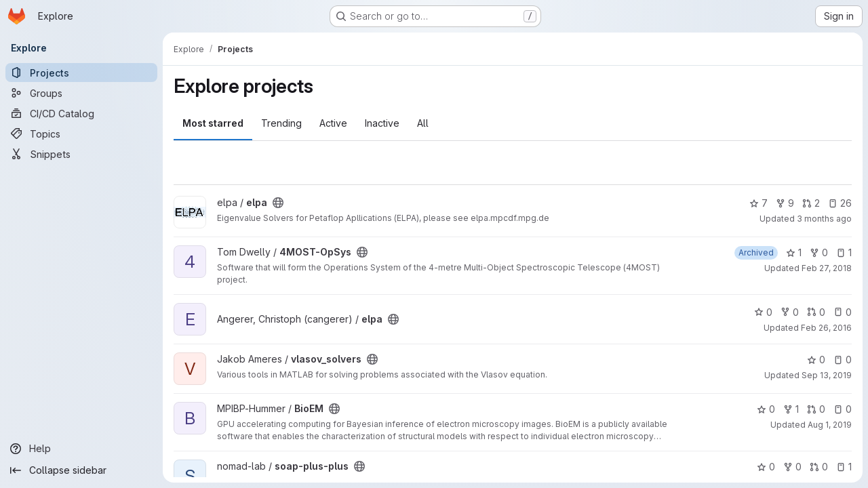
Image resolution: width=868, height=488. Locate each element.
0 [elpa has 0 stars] (763, 312)
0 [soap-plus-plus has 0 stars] (766, 467)
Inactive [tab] (382, 123)
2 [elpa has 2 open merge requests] (811, 203)
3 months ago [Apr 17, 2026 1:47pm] (824, 219)
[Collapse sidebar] (81, 470)
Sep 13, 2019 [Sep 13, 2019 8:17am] (827, 375)
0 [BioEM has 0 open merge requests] (816, 409)
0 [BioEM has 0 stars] (766, 409)
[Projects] (81, 73)
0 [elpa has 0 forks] (790, 312)
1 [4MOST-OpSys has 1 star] (794, 252)
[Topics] (81, 134)
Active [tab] (333, 123)
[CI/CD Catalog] (81, 113)
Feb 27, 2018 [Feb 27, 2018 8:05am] (827, 268)
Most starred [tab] (213, 123)
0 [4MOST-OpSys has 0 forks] (819, 252)
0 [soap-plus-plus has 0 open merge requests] (819, 467)
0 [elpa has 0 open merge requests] (816, 312)
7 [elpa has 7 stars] (758, 203)
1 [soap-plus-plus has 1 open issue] (844, 467)
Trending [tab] (281, 123)
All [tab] (423, 123)
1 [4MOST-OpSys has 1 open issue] (844, 252)
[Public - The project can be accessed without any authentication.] (278, 203)
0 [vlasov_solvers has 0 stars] (816, 360)
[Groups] (81, 93)
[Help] (81, 449)
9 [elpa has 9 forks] (785, 203)
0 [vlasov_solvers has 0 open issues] (843, 360)
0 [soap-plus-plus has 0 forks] (792, 467)
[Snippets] (81, 154)
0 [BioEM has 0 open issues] (843, 409)
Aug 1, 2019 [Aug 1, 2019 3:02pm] (830, 425)
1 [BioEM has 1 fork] (791, 409)
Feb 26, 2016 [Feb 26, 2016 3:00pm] (826, 328)
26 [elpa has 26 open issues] (840, 203)
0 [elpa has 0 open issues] (843, 312)
